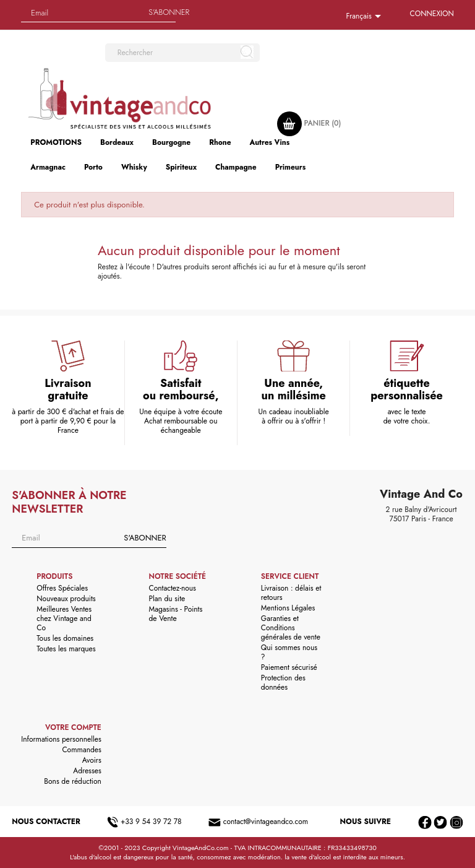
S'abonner (169, 12)
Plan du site (167, 599)
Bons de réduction (72, 781)
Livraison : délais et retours (291, 593)
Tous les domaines (65, 638)
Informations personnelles (61, 739)
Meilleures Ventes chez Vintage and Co (64, 618)
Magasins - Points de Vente (176, 614)
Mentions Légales (288, 608)
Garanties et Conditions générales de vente (291, 628)
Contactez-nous (173, 588)
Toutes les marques (66, 649)
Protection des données (283, 683)
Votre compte (73, 727)
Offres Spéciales (62, 588)
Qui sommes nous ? (289, 652)
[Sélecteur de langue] (365, 17)
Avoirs (92, 760)
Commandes (81, 750)
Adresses (87, 771)
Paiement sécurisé (289, 667)
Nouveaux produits (66, 599)
